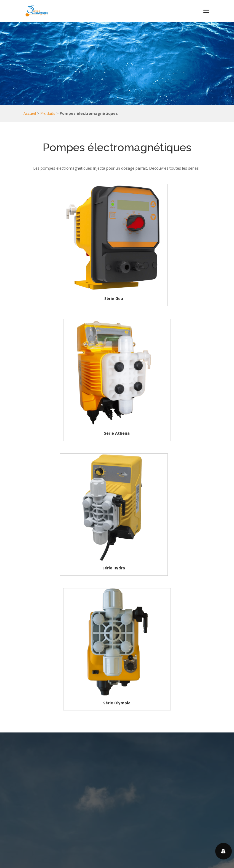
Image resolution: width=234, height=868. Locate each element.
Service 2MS (159, 862)
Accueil (30, 113)
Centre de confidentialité (130, 855)
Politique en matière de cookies (92, 862)
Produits (48, 113)
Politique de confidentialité (180, 855)
